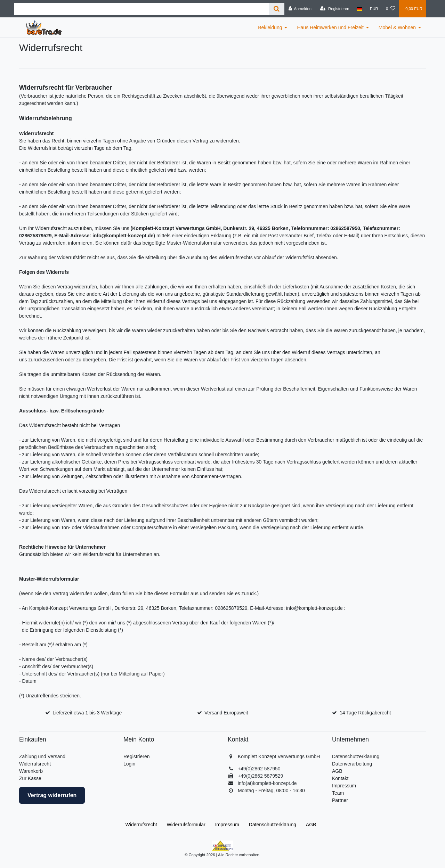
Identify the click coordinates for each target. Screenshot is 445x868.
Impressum (344, 786)
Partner (340, 800)
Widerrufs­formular (186, 825)
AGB (337, 771)
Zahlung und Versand (42, 756)
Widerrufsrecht (35, 764)
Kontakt (340, 778)
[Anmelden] (300, 9)
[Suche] (277, 9)
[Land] (360, 9)
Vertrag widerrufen (52, 795)
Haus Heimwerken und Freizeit (330, 27)
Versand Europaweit (226, 713)
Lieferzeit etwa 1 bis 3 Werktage (87, 713)
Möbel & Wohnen (397, 27)
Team (338, 793)
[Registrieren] (335, 9)
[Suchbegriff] (141, 9)
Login (129, 764)
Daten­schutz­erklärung (273, 825)
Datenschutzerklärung (356, 756)
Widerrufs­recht (141, 825)
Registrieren (136, 756)
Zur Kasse (30, 778)
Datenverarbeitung (352, 764)
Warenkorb (31, 771)
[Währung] (374, 9)
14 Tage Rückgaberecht (365, 713)
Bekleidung (270, 27)
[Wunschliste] (391, 9)
